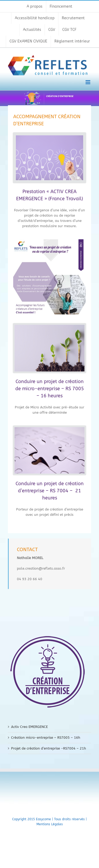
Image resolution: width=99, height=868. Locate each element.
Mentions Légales (50, 824)
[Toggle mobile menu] (88, 82)
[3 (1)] (49, 429)
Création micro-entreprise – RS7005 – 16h (46, 738)
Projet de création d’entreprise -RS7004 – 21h (49, 748)
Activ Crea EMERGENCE (29, 727)
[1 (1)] (49, 137)
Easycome (43, 819)
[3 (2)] (49, 326)
